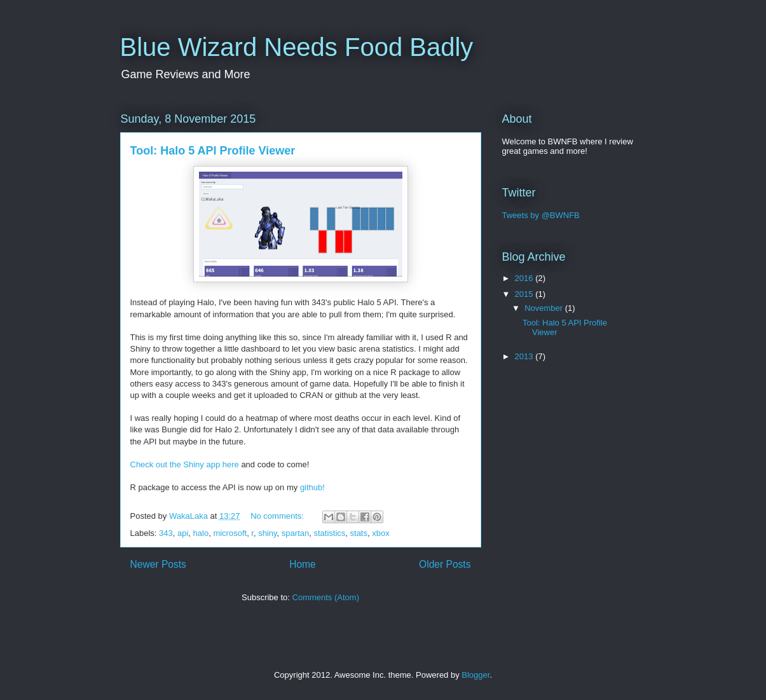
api (183, 533)
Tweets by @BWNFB (541, 215)
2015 (525, 294)
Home (303, 564)
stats (359, 533)
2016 (525, 278)
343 (166, 533)
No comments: (278, 516)
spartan (295, 533)
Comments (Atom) (326, 597)
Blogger (475, 675)
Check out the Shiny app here (185, 464)
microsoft (230, 533)
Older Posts (445, 564)
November (545, 308)
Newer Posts (158, 564)
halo (201, 533)
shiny (267, 533)
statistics (329, 533)
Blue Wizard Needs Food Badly (297, 47)
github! (312, 487)
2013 (525, 356)
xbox (380, 533)
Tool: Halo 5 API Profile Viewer (213, 151)
